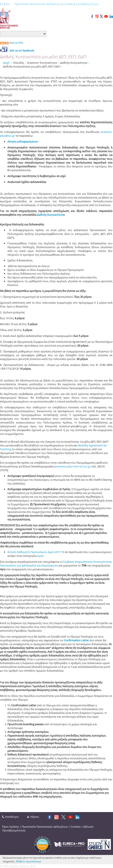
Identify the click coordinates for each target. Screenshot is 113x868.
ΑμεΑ (40, 556)
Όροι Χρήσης (11, 827)
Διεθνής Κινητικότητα (50, 215)
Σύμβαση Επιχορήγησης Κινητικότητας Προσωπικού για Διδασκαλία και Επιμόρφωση (56, 564)
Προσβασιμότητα (87, 4)
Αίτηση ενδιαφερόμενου (23, 142)
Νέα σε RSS (12, 43)
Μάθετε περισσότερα (28, 861)
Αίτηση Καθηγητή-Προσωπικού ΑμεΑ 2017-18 (36, 552)
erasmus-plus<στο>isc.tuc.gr (73, 466)
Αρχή (6, 63)
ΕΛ (2, 4)
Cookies (68, 4)
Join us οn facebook (22, 50)
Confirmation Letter (77, 640)
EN (8, 4)
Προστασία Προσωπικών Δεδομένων (38, 4)
